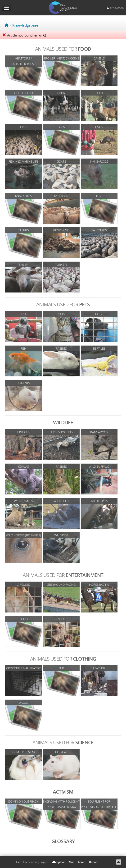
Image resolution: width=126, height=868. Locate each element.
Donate (94, 862)
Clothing (63, 659)
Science (63, 742)
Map (72, 862)
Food (63, 49)
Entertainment (63, 575)
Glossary (63, 841)
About (82, 862)
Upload (59, 862)
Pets (63, 304)
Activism (63, 792)
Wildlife (63, 422)
